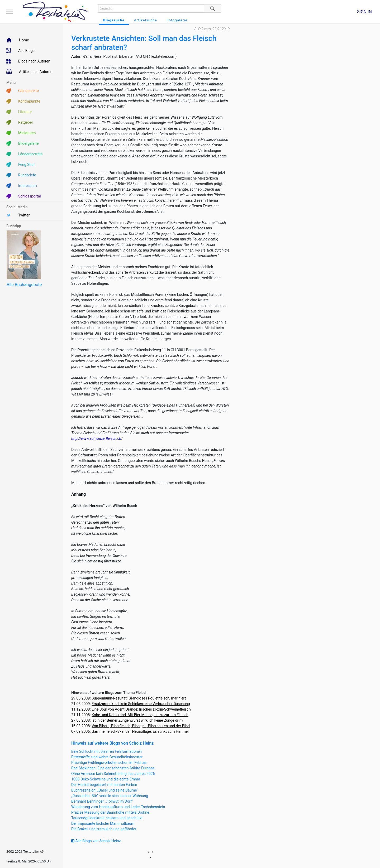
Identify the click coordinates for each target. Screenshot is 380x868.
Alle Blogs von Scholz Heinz (96, 841)
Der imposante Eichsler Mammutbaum (103, 823)
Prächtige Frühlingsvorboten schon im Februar (109, 763)
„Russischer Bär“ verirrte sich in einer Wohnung (110, 796)
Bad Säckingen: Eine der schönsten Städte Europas (113, 768)
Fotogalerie (177, 20)
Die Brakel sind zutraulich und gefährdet (104, 829)
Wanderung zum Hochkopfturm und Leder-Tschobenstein (118, 807)
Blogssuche (114, 20)
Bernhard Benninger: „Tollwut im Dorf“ (102, 801)
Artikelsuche (146, 20)
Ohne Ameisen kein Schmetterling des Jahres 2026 (113, 774)
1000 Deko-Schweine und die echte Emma (106, 779)
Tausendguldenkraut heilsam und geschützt (107, 818)
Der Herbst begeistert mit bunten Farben (104, 785)
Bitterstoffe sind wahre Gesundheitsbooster (107, 757)
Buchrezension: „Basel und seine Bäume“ (105, 790)
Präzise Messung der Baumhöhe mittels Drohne (110, 812)
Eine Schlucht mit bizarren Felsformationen (106, 751)
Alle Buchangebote (24, 285)
